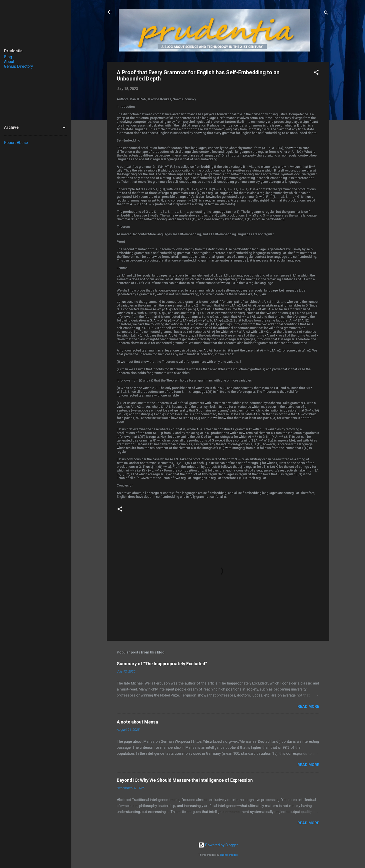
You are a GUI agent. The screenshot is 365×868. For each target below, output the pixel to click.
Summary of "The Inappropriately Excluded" (162, 664)
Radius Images (229, 855)
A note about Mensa (137, 722)
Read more (308, 706)
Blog (8, 57)
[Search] (326, 14)
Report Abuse (16, 143)
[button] (316, 73)
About (9, 62)
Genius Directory (18, 66)
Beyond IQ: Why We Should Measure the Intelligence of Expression (185, 780)
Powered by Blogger (218, 845)
